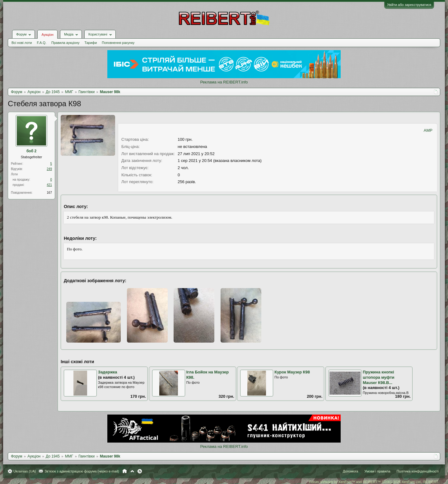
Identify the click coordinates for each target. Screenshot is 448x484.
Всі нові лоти (22, 43)
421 (49, 185)
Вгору (132, 471)
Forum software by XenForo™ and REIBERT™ (374, 482)
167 (49, 193)
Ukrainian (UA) (25, 471)
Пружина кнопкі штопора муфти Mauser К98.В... (379, 377)
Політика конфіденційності (418, 471)
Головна (125, 471)
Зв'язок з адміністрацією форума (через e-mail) (82, 471)
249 (49, 169)
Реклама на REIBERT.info (224, 82)
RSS (140, 471)
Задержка (108, 372)
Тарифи (91, 43)
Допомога (350, 471)
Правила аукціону (65, 43)
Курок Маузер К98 (292, 372)
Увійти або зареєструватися (409, 5)
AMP (428, 130)
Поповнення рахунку (118, 43)
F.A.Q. (42, 43)
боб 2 (31, 151)
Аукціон (47, 35)
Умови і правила (377, 471)
